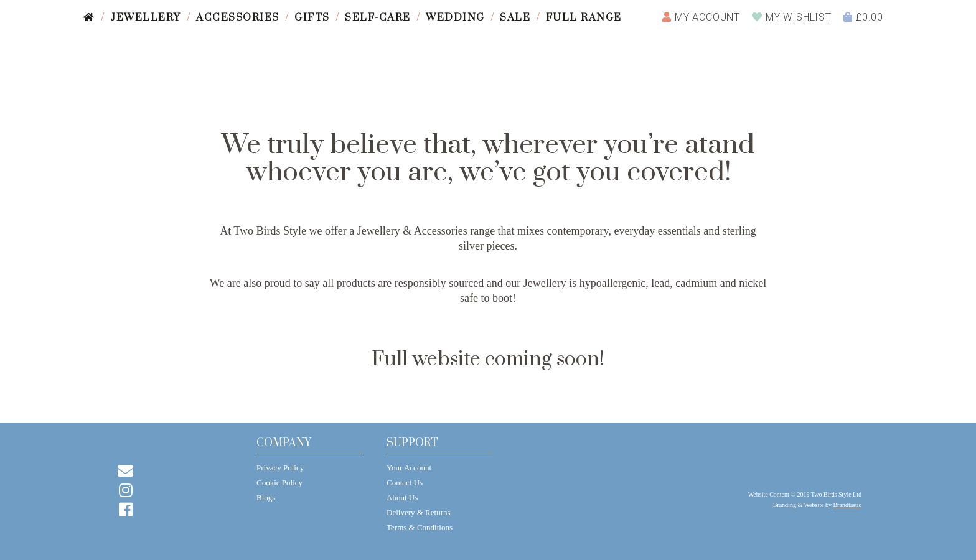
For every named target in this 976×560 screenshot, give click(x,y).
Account (701, 17)
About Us (402, 497)
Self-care (378, 17)
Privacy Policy (280, 468)
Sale (515, 17)
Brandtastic (847, 505)
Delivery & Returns (419, 512)
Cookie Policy (279, 483)
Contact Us (405, 483)
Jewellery (146, 17)
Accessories (238, 17)
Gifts (312, 17)
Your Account (409, 468)
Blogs (266, 497)
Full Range (584, 17)
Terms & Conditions (420, 527)
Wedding (455, 17)
